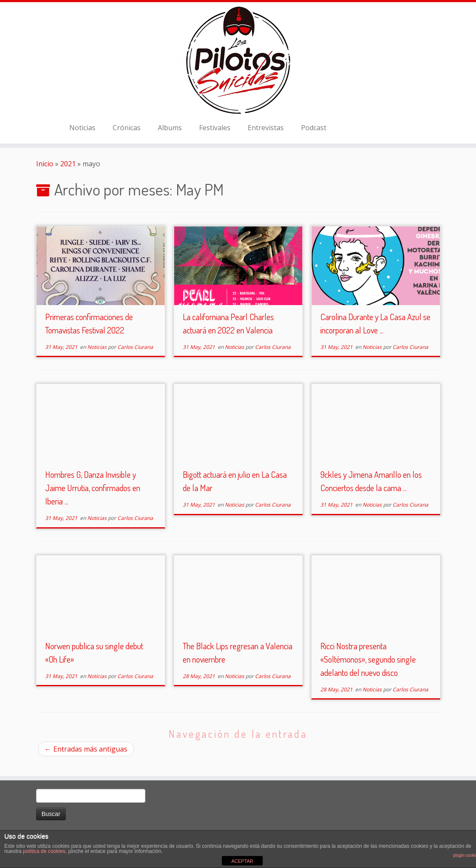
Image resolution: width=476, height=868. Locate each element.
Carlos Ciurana (135, 347)
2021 (68, 164)
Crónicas (127, 128)
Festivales (215, 128)
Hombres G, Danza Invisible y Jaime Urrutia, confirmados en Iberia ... (93, 488)
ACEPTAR (242, 861)
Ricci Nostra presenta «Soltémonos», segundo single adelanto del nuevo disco (368, 659)
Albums (170, 128)
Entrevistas (266, 128)
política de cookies (44, 851)
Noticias (82, 128)
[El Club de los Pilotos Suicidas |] (238, 60)
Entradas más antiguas (86, 749)
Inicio (45, 164)
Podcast (314, 128)
